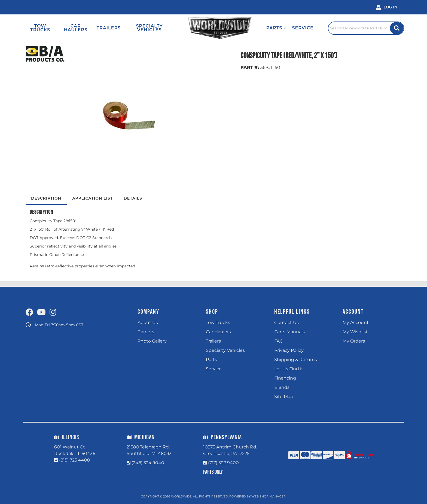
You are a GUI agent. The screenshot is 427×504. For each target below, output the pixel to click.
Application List (92, 198)
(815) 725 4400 (75, 460)
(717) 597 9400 (223, 463)
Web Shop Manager (269, 496)
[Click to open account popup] (387, 7)
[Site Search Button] (397, 28)
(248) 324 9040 (148, 463)
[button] (276, 28)
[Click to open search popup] (366, 28)
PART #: (250, 67)
